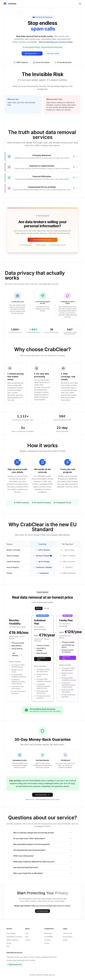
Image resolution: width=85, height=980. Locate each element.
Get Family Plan (68, 658)
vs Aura (47, 943)
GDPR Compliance (13, 940)
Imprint (65, 940)
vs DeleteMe (48, 937)
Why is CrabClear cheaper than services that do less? (42, 833)
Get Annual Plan (42, 659)
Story (27, 933)
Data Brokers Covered (14, 937)
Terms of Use (68, 933)
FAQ (8, 946)
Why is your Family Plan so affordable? (42, 873)
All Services (48, 933)
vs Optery (47, 940)
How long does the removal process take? (42, 850)
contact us (40, 826)
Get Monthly (17, 654)
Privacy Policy (68, 937)
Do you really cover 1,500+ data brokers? (42, 838)
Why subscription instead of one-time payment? (42, 844)
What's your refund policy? (42, 856)
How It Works (11, 933)
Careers (28, 940)
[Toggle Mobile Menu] (80, 4)
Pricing (9, 943)
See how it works (53, 54)
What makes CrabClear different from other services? (42, 862)
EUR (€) (39, 608)
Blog (27, 937)
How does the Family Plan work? (42, 867)
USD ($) (46, 608)
